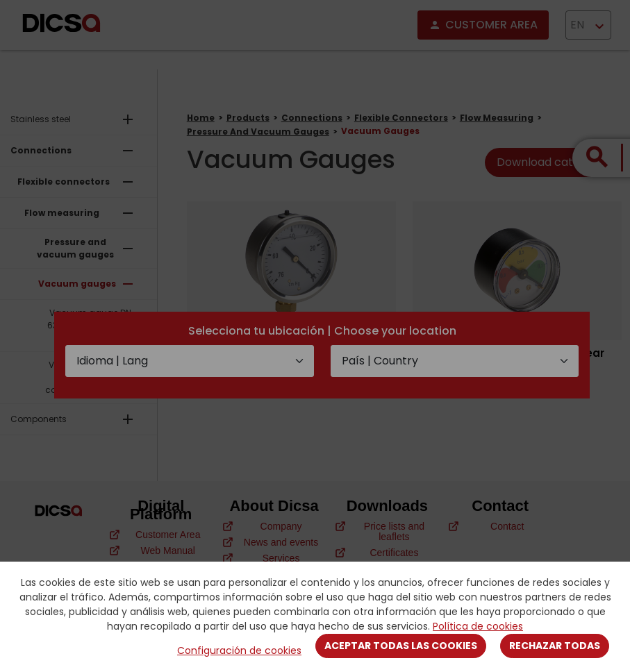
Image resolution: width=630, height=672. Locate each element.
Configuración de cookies (239, 650)
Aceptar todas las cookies (401, 646)
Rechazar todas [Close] (555, 646)
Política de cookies (478, 626)
